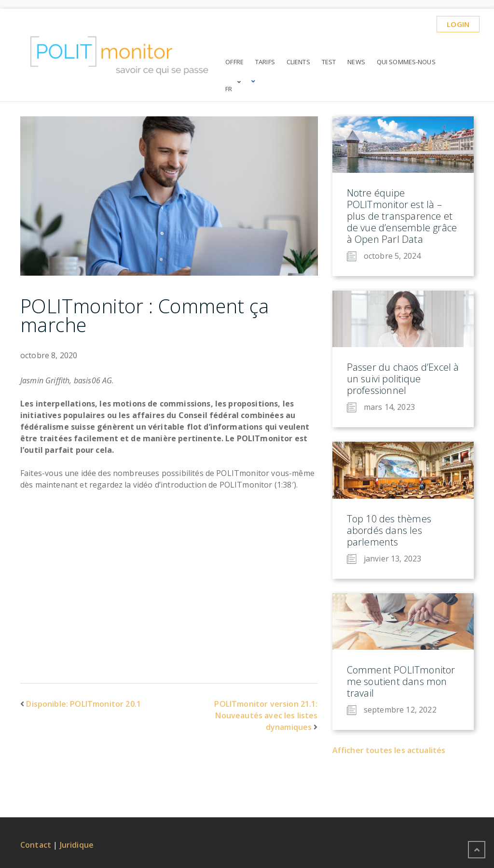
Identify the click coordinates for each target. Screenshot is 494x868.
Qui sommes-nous (406, 62)
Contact (36, 845)
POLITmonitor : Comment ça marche (144, 315)
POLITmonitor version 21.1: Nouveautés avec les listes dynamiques (266, 715)
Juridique (77, 845)
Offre (234, 62)
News (356, 62)
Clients (298, 62)
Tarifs (265, 62)
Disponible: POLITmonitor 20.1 (83, 704)
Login (458, 24)
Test (329, 62)
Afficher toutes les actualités (389, 750)
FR (229, 89)
